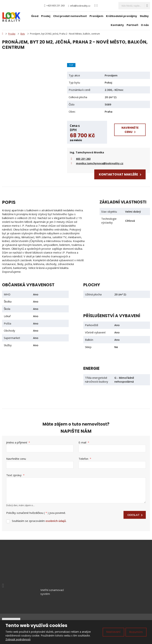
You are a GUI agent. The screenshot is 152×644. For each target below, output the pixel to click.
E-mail (84, 442)
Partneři (132, 25)
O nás (145, 25)
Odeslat (133, 515)
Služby (144, 16)
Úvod (35, 16)
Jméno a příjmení (18, 442)
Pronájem (96, 16)
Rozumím (136, 632)
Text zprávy (15, 475)
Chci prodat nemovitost (70, 16)
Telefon (85, 458)
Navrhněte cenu (16, 458)
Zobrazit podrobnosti (18, 639)
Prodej (46, 16)
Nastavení (113, 632)
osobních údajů (56, 520)
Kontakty (117, 25)
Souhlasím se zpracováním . (39, 520)
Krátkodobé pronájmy (121, 16)
